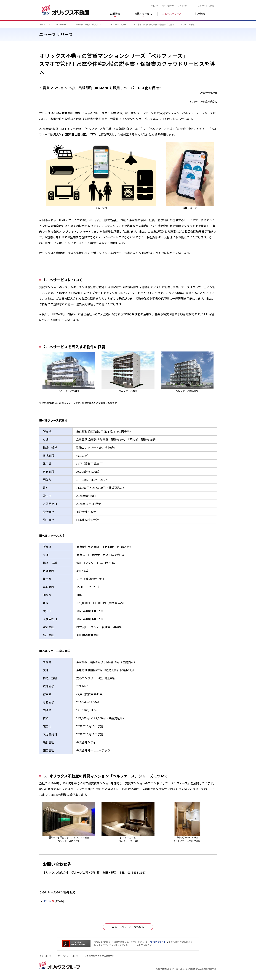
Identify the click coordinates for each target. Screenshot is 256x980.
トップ (42, 24)
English (154, 5)
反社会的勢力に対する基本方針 (100, 956)
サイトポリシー (47, 956)
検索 (206, 6)
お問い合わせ (168, 5)
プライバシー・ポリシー (69, 956)
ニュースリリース (60, 24)
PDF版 (48, 901)
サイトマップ (184, 5)
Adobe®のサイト (158, 942)
